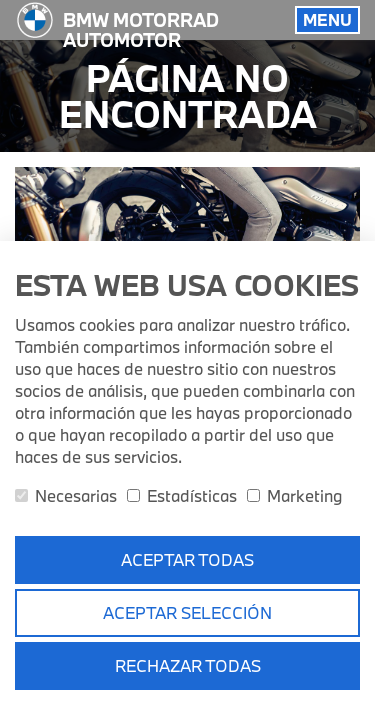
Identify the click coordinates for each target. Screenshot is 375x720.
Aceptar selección (187, 612)
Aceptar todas (187, 559)
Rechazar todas (188, 665)
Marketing (294, 495)
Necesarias (66, 495)
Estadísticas (182, 495)
